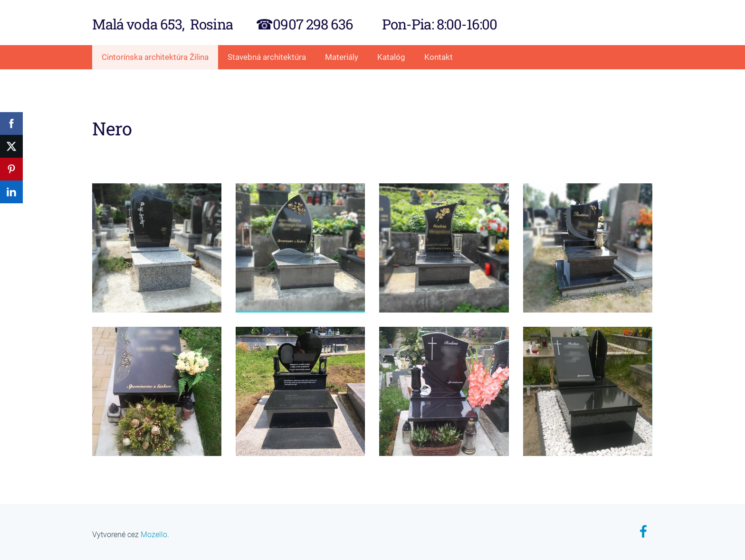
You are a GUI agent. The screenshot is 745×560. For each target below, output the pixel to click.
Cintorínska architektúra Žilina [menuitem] (155, 57)
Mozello (154, 535)
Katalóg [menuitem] (391, 57)
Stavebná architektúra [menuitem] (267, 57)
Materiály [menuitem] (342, 57)
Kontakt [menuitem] (439, 57)
